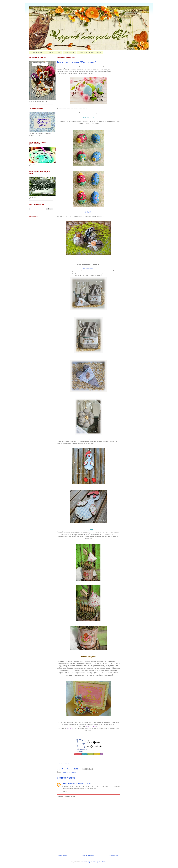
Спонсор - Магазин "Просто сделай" (90, 52)
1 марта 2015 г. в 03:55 (83, 784)
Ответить (65, 792)
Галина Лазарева (68, 784)
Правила (50, 52)
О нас (59, 52)
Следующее (62, 855)
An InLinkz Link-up (63, 764)
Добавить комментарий (66, 796)
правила (70, 729)
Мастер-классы (69, 52)
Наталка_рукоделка (88, 657)
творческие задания (70, 772)
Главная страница (37, 52)
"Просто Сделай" (92, 726)
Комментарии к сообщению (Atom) (94, 862)
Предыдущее (114, 855)
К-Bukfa (88, 212)
